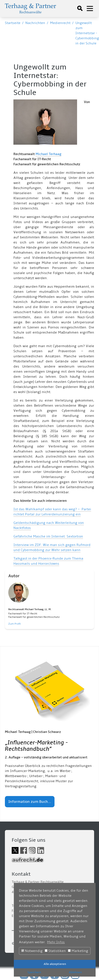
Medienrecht (60, 23)
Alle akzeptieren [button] (55, 964)
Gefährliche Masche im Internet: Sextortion (48, 536)
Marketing (78, 951)
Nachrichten (35, 23)
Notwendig (32, 951)
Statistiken (55, 951)
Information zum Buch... (30, 802)
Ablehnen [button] (75, 972)
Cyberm (27, 550)
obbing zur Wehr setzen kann (57, 550)
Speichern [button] (34, 972)
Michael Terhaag (48, 154)
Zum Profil (14, 624)
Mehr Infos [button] (56, 942)
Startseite (13, 23)
